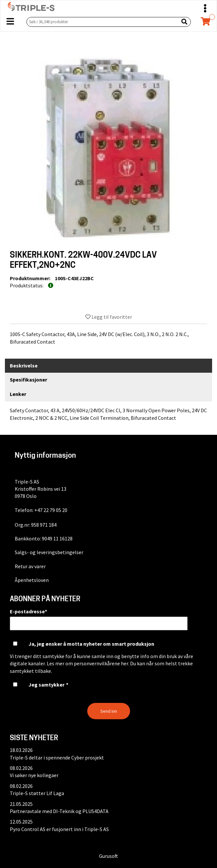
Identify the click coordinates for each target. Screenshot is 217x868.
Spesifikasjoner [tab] (28, 380)
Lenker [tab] (18, 394)
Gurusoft (108, 856)
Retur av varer (30, 566)
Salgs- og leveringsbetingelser (49, 552)
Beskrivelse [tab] (24, 366)
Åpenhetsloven (32, 580)
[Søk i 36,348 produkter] (101, 22)
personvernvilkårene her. (101, 663)
